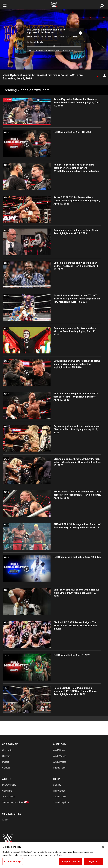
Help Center (59, 791)
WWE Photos (60, 762)
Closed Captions (61, 802)
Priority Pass (59, 768)
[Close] (103, 847)
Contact (6, 768)
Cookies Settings (13, 861)
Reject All (93, 861)
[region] (54, 855)
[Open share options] (105, 75)
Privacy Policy (9, 785)
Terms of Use (9, 797)
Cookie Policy (60, 797)
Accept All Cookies (70, 861)
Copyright (7, 791)
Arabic (5, 820)
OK (54, 46)
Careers (6, 756)
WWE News (59, 750)
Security (57, 785)
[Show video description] (98, 75)
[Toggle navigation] (5, 5)
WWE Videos (60, 756)
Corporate (7, 750)
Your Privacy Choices (13, 802)
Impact (6, 762)
